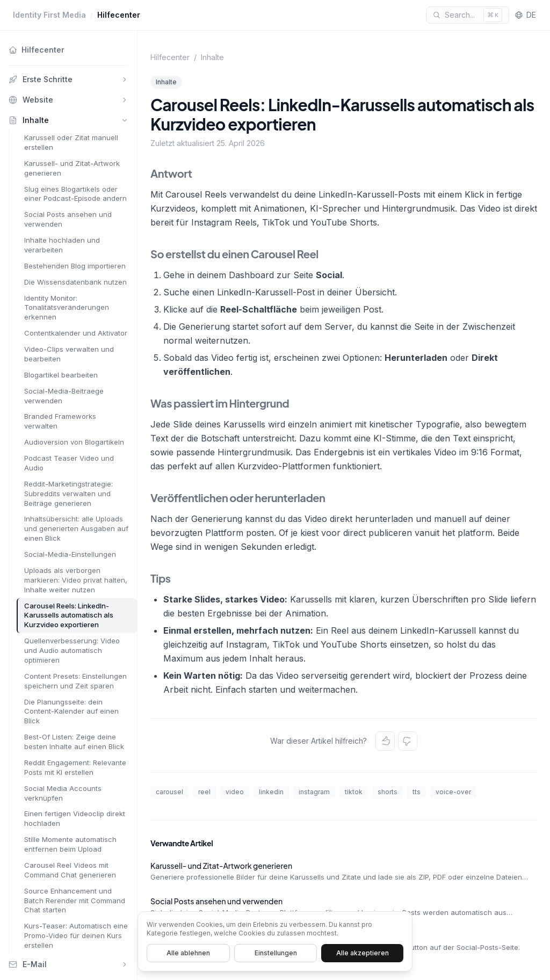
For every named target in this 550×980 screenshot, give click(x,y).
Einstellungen (276, 953)
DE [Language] (525, 15)
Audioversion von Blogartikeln (74, 442)
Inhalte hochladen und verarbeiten (62, 245)
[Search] (468, 15)
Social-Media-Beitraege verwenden (64, 396)
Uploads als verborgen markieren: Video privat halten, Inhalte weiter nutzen (76, 580)
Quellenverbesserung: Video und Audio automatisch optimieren (72, 650)
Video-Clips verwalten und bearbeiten (69, 354)
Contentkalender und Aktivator (76, 333)
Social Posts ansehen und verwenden (68, 219)
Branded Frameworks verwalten (60, 421)
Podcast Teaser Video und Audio (69, 463)
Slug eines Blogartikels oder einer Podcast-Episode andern (75, 194)
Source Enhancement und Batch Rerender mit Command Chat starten (75, 901)
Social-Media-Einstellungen (70, 554)
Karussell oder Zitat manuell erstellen (71, 142)
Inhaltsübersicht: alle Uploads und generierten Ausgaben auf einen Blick (76, 528)
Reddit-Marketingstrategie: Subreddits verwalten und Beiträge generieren (68, 493)
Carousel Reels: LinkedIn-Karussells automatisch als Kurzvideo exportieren (69, 615)
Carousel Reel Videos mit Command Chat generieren (70, 870)
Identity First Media (49, 15)
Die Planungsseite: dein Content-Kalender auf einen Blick (71, 712)
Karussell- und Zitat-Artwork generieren (72, 168)
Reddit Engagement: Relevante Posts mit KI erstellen (75, 767)
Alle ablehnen (188, 953)
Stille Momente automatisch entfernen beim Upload (70, 844)
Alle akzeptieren (363, 953)
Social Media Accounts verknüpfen (63, 793)
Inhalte (212, 57)
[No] (408, 741)
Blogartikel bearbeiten (61, 375)
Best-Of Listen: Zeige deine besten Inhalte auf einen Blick (74, 742)
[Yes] (385, 741)
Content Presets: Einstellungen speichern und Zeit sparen (75, 681)
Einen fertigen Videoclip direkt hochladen (75, 818)
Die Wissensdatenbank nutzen (75, 282)
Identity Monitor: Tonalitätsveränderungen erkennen (67, 308)
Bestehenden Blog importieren (75, 266)
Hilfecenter (119, 15)
